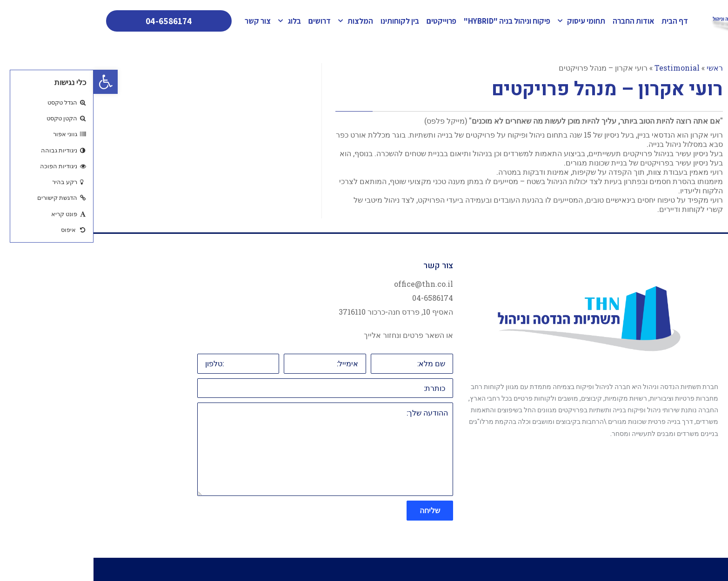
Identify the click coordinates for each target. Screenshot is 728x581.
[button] (12, 82)
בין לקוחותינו (306, 21)
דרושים (226, 21)
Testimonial (584, 68)
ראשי (621, 68)
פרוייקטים (348, 21)
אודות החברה (540, 21)
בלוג (196, 21)
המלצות (262, 21)
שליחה (336, 510)
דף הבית (581, 21)
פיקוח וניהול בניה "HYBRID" (414, 21)
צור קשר (164, 21)
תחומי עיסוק (488, 21)
